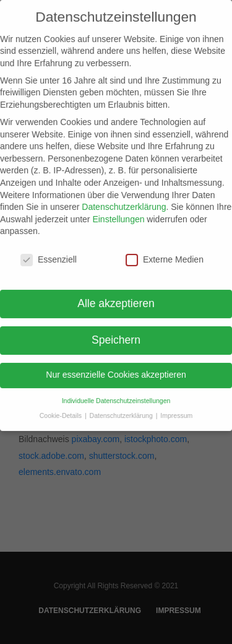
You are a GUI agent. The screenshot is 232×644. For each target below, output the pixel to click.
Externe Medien (165, 255)
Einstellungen (118, 215)
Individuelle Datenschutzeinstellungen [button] (116, 396)
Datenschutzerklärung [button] (122, 411)
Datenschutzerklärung (124, 202)
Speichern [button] (116, 336)
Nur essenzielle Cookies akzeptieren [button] (116, 370)
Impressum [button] (176, 411)
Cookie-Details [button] (62, 411)
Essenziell (49, 255)
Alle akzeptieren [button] (116, 299)
